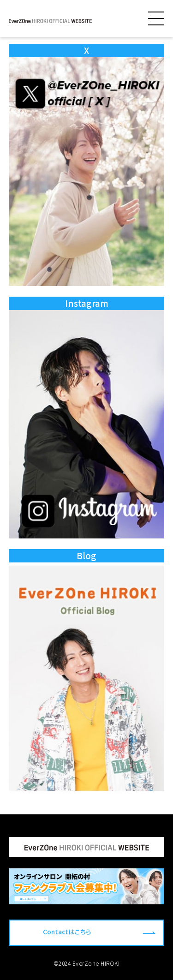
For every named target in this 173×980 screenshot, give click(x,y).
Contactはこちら (67, 932)
